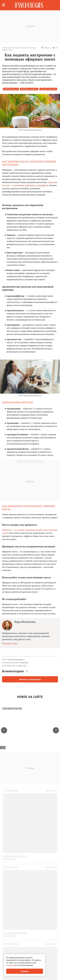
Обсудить (46, 48)
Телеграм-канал (10, 643)
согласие (10, 965)
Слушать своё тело (48, 89)
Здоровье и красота (29, 89)
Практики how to (11, 89)
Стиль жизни (6, 48)
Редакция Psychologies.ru (16, 660)
